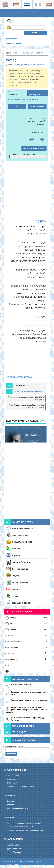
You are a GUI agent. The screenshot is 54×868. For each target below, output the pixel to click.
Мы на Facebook (14, 852)
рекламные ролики (22, 603)
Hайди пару (12, 783)
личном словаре (15, 82)
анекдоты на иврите (22, 542)
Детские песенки (20, 569)
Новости (10, 805)
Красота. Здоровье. (22, 562)
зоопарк (16, 549)
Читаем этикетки (20, 583)
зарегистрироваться (17, 74)
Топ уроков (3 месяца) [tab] (21, 679)
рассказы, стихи (20, 535)
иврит (17, 53)
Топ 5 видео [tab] (15, 732)
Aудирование (12, 779)
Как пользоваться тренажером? (20, 827)
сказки (15, 596)
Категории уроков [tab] (19, 522)
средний (17, 65)
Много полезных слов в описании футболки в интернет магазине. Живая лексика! (26, 710)
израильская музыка (33, 53)
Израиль (16, 555)
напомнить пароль (14, 44)
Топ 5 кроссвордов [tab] (19, 726)
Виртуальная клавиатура (17, 808)
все (43, 420)
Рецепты (16, 576)
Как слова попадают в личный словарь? (24, 823)
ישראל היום (17, 589)
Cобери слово (13, 776)
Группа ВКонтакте (14, 848)
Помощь (10, 801)
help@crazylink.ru (31, 862)
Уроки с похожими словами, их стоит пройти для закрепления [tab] (25, 391)
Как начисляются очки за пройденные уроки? (26, 830)
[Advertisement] (27, 189)
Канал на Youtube (14, 845)
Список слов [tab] (16, 385)
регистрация (12, 39)
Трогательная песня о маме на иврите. (29, 700)
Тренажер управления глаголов (20, 786)
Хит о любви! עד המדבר (21, 685)
